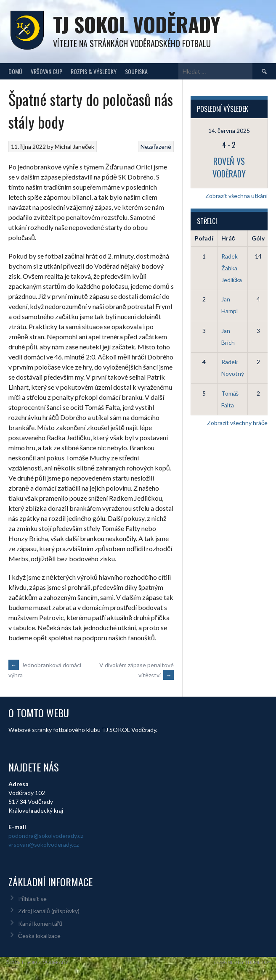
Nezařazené (156, 147)
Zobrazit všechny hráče (237, 423)
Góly (258, 238)
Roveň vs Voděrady (229, 167)
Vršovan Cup (46, 71)
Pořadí (204, 238)
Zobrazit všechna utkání (236, 196)
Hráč (228, 238)
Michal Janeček (74, 147)
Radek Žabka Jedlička (232, 268)
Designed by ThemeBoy (242, 962)
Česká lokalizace (39, 936)
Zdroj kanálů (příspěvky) (49, 911)
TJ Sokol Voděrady (137, 24)
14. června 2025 (229, 131)
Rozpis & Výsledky (94, 71)
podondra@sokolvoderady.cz (46, 836)
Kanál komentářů (40, 923)
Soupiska (136, 71)
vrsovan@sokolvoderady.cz (44, 844)
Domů (15, 71)
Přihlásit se (33, 899)
